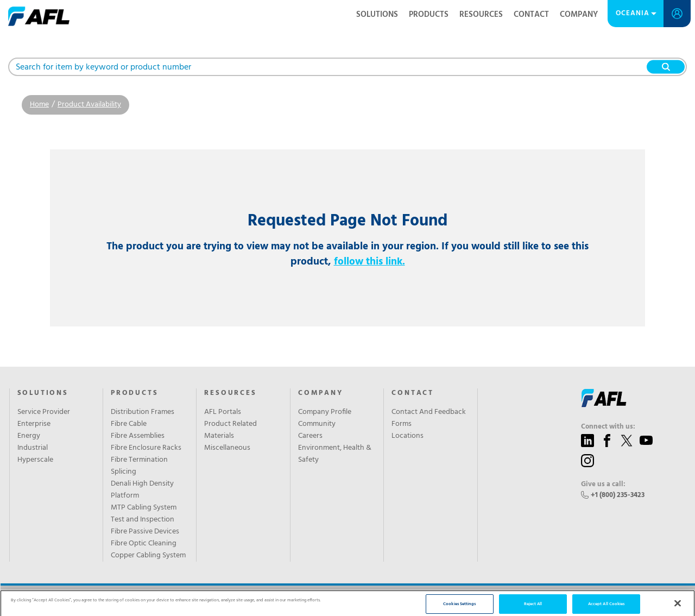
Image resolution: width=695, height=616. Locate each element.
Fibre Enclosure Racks (146, 448)
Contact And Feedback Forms (429, 418)
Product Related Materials (230, 430)
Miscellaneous (227, 448)
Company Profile (325, 412)
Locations (407, 436)
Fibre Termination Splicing (139, 466)
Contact (531, 15)
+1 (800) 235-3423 (618, 495)
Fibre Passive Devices (145, 532)
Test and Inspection (143, 520)
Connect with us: (608, 427)
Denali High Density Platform (142, 490)
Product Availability (89, 105)
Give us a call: (603, 485)
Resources (481, 15)
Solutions (377, 15)
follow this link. (369, 262)
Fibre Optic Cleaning (144, 544)
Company (579, 15)
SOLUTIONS (43, 393)
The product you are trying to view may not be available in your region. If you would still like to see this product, (347, 254)
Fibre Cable (129, 424)
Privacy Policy (185, 601)
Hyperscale (35, 460)
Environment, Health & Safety (335, 454)
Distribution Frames (143, 412)
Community (317, 424)
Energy (29, 436)
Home (39, 105)
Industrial (33, 448)
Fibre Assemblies (138, 436)
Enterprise (34, 424)
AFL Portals (223, 412)
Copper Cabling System (148, 556)
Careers (310, 436)
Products (429, 15)
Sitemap (223, 601)
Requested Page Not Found (347, 221)
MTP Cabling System (144, 508)
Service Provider (44, 412)
